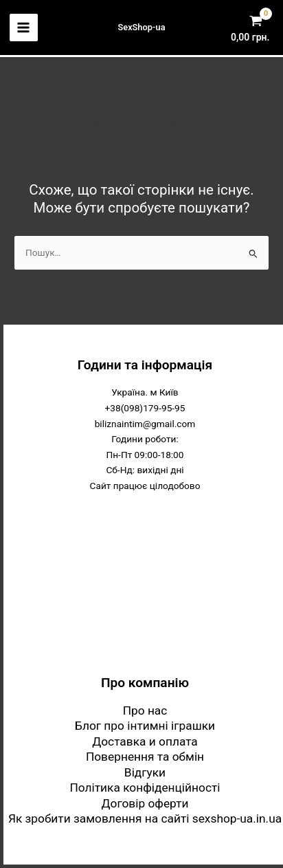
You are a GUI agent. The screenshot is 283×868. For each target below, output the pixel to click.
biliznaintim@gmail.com (145, 424)
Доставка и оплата (145, 741)
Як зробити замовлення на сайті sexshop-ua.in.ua (145, 818)
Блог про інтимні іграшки (145, 726)
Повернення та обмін (145, 757)
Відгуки (145, 772)
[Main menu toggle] (24, 28)
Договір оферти (145, 803)
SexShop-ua (141, 27)
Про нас (145, 710)
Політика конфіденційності (145, 788)
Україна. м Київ (145, 392)
